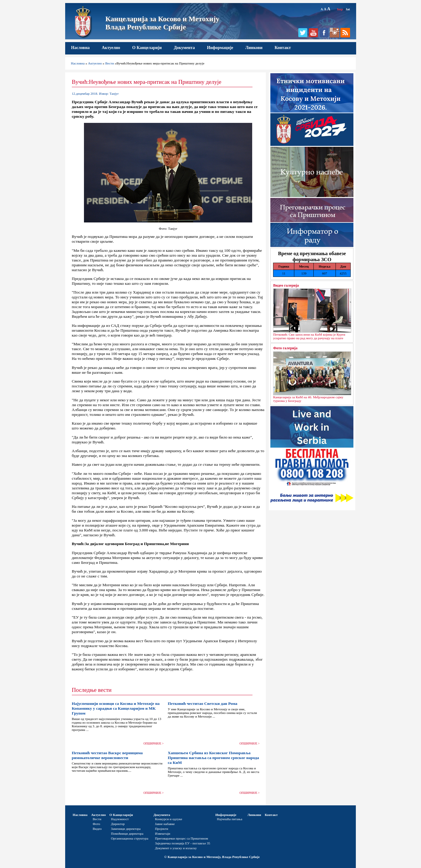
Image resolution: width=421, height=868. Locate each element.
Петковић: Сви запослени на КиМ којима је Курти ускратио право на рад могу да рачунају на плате (309, 336)
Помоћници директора (127, 833)
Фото (97, 824)
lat (348, 9)
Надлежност (120, 819)
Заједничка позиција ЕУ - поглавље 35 (182, 843)
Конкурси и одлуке (169, 819)
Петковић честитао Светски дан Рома (202, 704)
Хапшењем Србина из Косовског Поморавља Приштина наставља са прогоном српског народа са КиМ (213, 758)
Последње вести (92, 690)
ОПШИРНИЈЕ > (154, 744)
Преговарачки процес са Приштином (181, 838)
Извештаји (162, 833)
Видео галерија (286, 285)
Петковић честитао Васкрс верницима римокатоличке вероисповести (107, 755)
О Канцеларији (147, 48)
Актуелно (111, 48)
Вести (110, 63)
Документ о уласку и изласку (176, 848)
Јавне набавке (165, 824)
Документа (184, 48)
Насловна (80, 48)
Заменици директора (126, 829)
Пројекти (162, 829)
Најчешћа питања (229, 819)
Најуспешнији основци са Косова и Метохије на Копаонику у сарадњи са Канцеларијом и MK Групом (116, 708)
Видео (97, 829)
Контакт (283, 48)
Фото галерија (285, 348)
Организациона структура (130, 838)
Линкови (254, 48)
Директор (118, 824)
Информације (220, 48)
